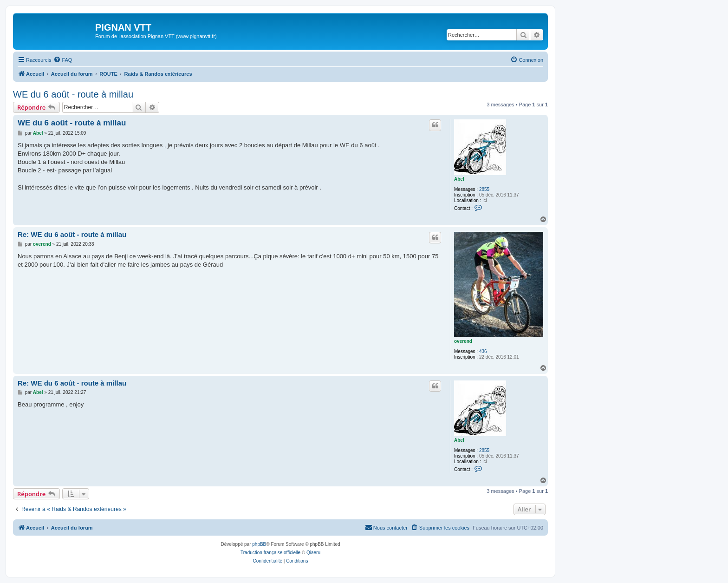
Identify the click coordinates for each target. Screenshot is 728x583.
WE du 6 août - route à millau (73, 94)
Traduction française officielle (270, 553)
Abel (459, 179)
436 (483, 351)
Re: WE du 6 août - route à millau (72, 234)
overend (463, 341)
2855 (484, 189)
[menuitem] (63, 60)
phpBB (259, 544)
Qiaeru (313, 553)
